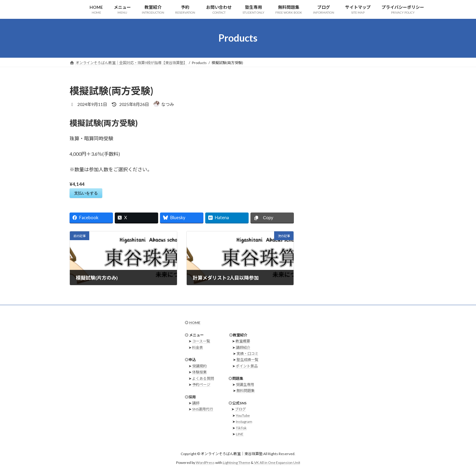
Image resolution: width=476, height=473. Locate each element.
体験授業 (199, 372)
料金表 (198, 347)
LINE (240, 434)
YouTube (243, 415)
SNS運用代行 (203, 409)
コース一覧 (201, 341)
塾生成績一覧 (247, 360)
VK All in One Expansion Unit (277, 463)
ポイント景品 (247, 366)
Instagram (244, 422)
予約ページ (201, 385)
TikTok (241, 428)
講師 (196, 403)
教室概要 (243, 341)
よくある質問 (203, 378)
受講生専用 (245, 385)
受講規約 (199, 366)
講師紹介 (243, 347)
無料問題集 (246, 391)
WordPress (205, 463)
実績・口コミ (247, 354)
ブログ (240, 409)
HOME (195, 323)
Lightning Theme (236, 463)
